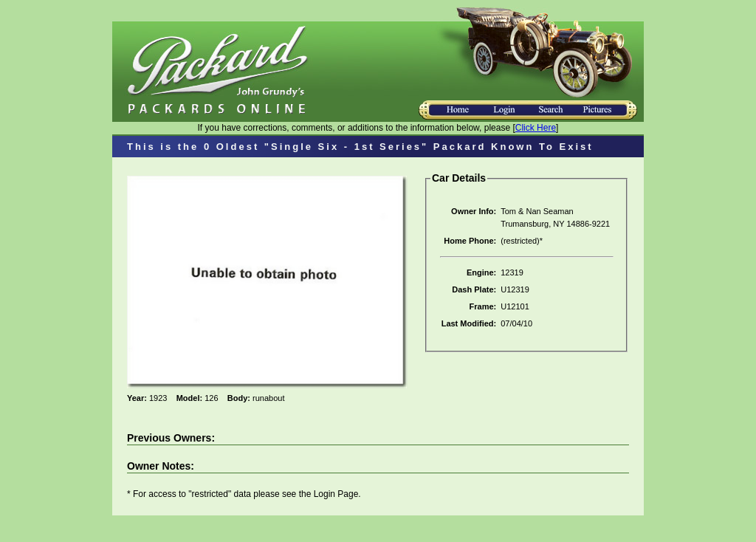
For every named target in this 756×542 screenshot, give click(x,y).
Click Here (536, 128)
